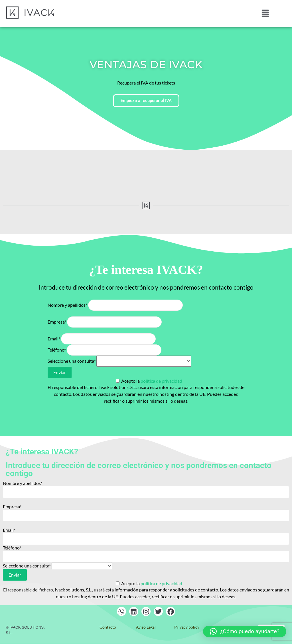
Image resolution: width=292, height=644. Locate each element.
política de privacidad (161, 381)
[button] (265, 14)
